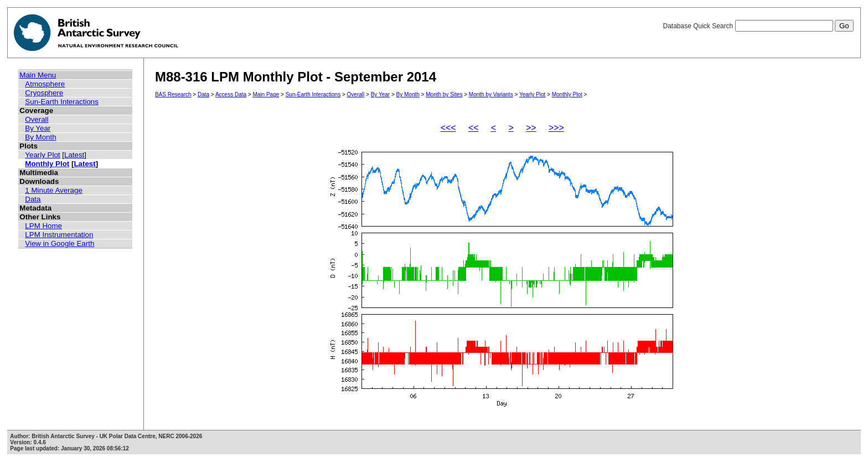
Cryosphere (44, 93)
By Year (38, 128)
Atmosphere (45, 84)
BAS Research (173, 94)
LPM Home (43, 226)
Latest (74, 155)
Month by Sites (444, 94)
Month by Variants (491, 94)
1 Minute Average (54, 190)
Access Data (231, 94)
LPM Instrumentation (59, 235)
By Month (40, 137)
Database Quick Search (758, 26)
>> (531, 128)
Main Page (266, 94)
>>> (556, 128)
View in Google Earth (60, 243)
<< (474, 128)
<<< (448, 128)
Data (33, 199)
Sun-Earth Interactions (62, 102)
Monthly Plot (47, 164)
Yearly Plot (42, 155)
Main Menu (38, 75)
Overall (37, 119)
